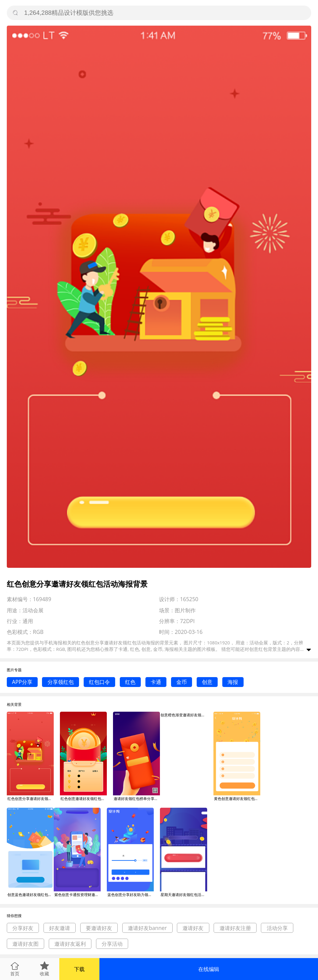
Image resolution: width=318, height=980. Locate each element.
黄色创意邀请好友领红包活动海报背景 (237, 799)
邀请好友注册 (235, 928)
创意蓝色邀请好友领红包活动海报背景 (31, 895)
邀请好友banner (147, 928)
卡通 (156, 682)
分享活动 (112, 944)
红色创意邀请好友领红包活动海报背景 (84, 799)
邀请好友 (193, 928)
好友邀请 (60, 928)
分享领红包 (61, 682)
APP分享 (22, 682)
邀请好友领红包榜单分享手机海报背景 (137, 799)
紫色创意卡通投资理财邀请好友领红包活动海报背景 (77, 895)
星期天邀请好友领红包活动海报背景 (184, 895)
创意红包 (258, 649)
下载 (79, 969)
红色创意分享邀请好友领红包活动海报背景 (31, 799)
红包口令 (99, 682)
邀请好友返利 (70, 944)
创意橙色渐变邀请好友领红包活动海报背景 (184, 715)
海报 (233, 682)
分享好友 (23, 928)
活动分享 (277, 928)
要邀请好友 (99, 928)
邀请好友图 (25, 944)
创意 (207, 682)
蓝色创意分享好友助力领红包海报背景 (131, 895)
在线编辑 (209, 969)
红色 (130, 682)
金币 (182, 682)
